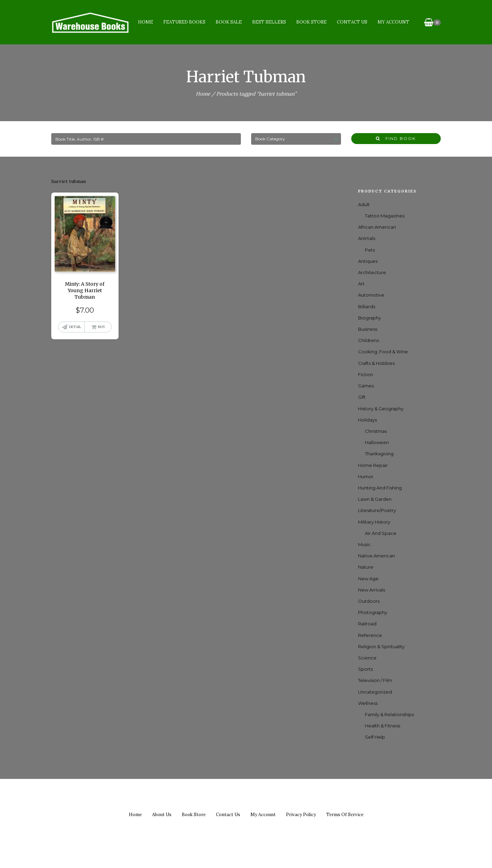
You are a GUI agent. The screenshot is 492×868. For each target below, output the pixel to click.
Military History (374, 522)
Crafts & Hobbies (376, 363)
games (366, 386)
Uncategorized (375, 692)
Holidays (367, 420)
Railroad (367, 624)
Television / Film (375, 680)
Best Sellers (269, 22)
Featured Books (184, 22)
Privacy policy (301, 815)
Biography (370, 318)
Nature (366, 567)
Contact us (228, 815)
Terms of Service (345, 815)
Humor (366, 476)
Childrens (368, 340)
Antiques (368, 261)
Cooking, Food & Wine (383, 352)
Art (361, 284)
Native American (377, 556)
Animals (367, 238)
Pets (370, 250)
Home (145, 22)
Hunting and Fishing (380, 488)
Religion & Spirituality (381, 646)
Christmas (376, 431)
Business (368, 329)
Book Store (311, 22)
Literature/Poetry (377, 510)
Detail (75, 327)
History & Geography (381, 409)
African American (377, 227)
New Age (368, 579)
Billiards (367, 307)
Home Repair (373, 465)
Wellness (368, 703)
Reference (370, 635)
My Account (393, 22)
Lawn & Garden (375, 499)
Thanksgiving (379, 454)
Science (367, 658)
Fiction (366, 374)
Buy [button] (102, 327)
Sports (365, 669)
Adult (364, 204)
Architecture (372, 272)
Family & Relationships (389, 714)
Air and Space (381, 533)
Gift (362, 397)
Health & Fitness (382, 726)
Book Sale (228, 22)
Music (364, 544)
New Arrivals (372, 590)
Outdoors (369, 601)
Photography (373, 612)
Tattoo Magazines (385, 216)
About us (162, 815)
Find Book (396, 138)
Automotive (371, 295)
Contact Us (352, 22)
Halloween (377, 442)
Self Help (375, 737)
